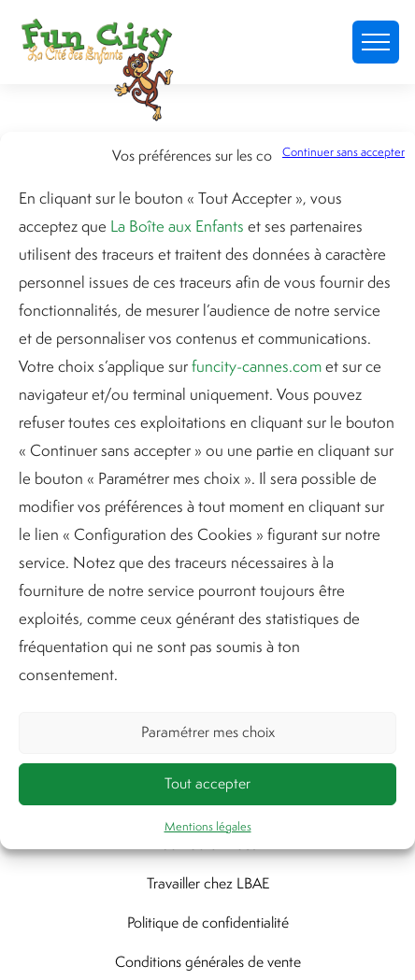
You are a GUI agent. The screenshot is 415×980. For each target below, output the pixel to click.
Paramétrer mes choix (208, 732)
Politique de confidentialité (208, 923)
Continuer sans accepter (343, 152)
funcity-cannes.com (257, 366)
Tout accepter (207, 783)
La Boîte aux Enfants (177, 226)
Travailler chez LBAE (208, 883)
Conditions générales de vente (208, 962)
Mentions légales (208, 826)
